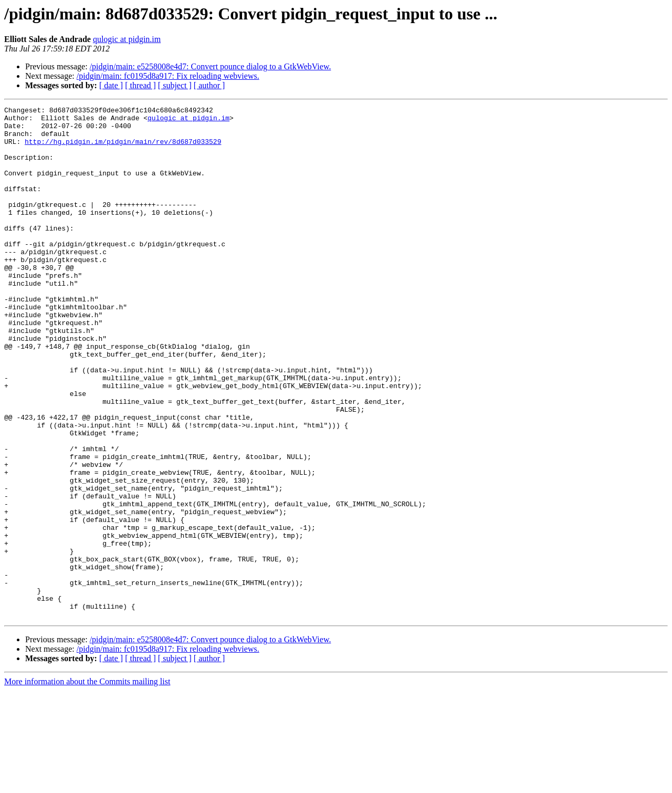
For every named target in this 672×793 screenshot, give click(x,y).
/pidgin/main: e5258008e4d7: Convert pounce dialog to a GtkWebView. (211, 66)
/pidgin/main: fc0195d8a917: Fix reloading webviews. (168, 76)
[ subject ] (175, 85)
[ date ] (111, 85)
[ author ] (209, 85)
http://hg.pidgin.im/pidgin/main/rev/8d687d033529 (123, 149)
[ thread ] (140, 85)
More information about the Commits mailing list (87, 784)
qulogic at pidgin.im (127, 39)
